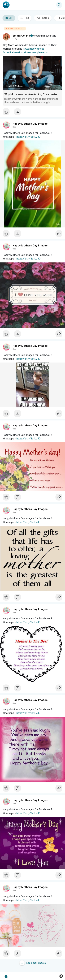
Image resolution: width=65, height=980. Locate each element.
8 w (14, 127)
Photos (43, 18)
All (9, 18)
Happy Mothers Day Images (30, 124)
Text (25, 18)
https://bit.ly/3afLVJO (29, 137)
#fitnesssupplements (36, 52)
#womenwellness (34, 49)
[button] (59, 5)
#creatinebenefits (13, 52)
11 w (15, 39)
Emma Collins (21, 36)
